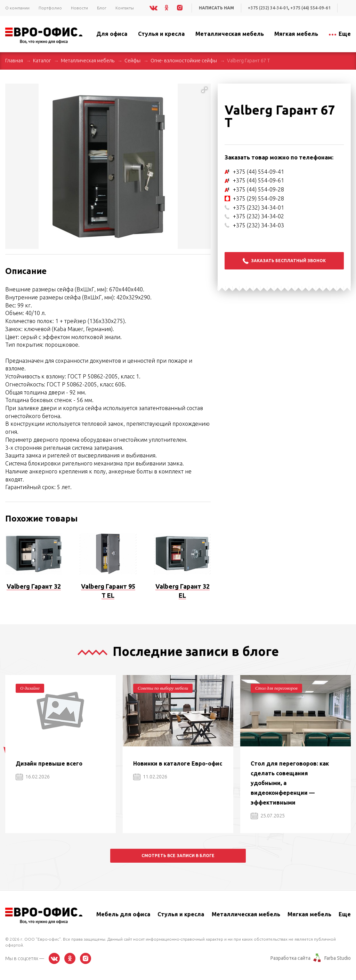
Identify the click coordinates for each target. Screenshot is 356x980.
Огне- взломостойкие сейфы (184, 61)
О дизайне (30, 688)
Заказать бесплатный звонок (284, 261)
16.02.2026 (33, 777)
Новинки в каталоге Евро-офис (178, 763)
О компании (17, 8)
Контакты (125, 8)
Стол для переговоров (276, 688)
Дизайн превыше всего (49, 763)
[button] (204, 90)
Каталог (42, 61)
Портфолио (50, 8)
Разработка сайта (290, 958)
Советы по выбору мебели (163, 688)
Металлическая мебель (88, 61)
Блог (102, 8)
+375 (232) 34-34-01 (268, 8)
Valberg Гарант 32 (34, 586)
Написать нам (216, 8)
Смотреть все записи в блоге (178, 856)
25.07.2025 (268, 816)
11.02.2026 (150, 777)
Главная (14, 61)
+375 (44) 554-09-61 (310, 8)
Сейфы (132, 61)
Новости (79, 8)
